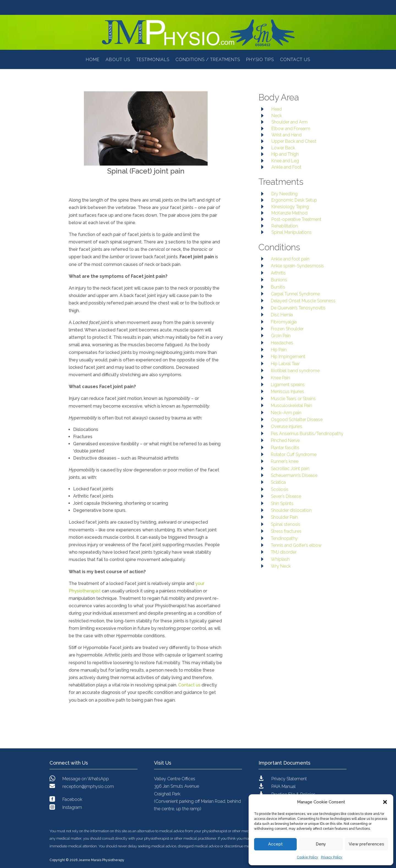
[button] (385, 802)
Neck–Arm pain (286, 413)
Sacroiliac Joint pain (290, 469)
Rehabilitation (285, 226)
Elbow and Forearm (291, 129)
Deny (321, 844)
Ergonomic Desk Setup (294, 200)
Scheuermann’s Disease (294, 475)
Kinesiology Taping (290, 207)
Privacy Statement (289, 779)
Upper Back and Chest (294, 141)
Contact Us (295, 60)
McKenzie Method (289, 213)
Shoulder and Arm (289, 122)
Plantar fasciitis (285, 448)
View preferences (366, 844)
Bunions (279, 280)
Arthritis (278, 273)
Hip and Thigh (285, 154)
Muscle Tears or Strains (293, 399)
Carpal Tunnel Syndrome (295, 294)
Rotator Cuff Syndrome (294, 454)
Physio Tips (260, 60)
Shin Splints (282, 503)
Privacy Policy (332, 857)
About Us (118, 60)
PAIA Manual (284, 786)
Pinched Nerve (285, 440)
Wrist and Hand (287, 135)
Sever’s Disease (286, 496)
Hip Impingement (288, 357)
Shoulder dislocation (291, 510)
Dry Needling (284, 194)
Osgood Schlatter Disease (297, 420)
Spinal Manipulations (291, 232)
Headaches (282, 343)
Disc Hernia (282, 315)
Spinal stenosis (286, 524)
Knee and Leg (285, 161)
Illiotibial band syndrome (295, 371)
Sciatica (278, 482)
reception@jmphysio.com (88, 786)
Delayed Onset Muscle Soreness (303, 301)
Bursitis (278, 287)
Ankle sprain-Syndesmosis (297, 266)
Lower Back (283, 148)
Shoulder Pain (284, 517)
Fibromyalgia (284, 322)
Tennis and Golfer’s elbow (296, 545)
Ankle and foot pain (290, 259)
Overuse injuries (287, 426)
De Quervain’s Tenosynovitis (298, 308)
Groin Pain (281, 336)
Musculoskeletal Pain (291, 406)
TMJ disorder (284, 552)
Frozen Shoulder (287, 329)
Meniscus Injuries (288, 392)
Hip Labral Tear (285, 364)
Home (93, 60)
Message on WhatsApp (86, 779)
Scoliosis (280, 489)
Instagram (72, 807)
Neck (277, 116)
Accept (275, 844)
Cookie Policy (307, 857)
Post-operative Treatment (296, 219)
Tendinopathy (284, 538)
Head (277, 109)
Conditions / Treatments (208, 60)
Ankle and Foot (286, 167)
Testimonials (153, 60)
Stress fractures (286, 531)
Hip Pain (279, 350)
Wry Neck (281, 566)
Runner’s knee (285, 461)
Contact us (189, 685)
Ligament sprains (288, 385)
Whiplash (280, 559)
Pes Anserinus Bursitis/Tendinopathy (307, 434)
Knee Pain (280, 378)
